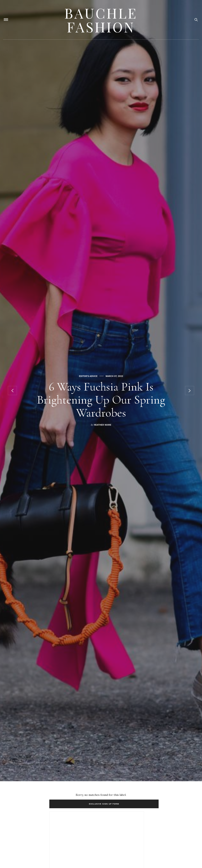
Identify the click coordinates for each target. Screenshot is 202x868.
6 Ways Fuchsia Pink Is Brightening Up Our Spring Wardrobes (101, 400)
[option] (101, 391)
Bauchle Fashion (101, 20)
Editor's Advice (88, 376)
